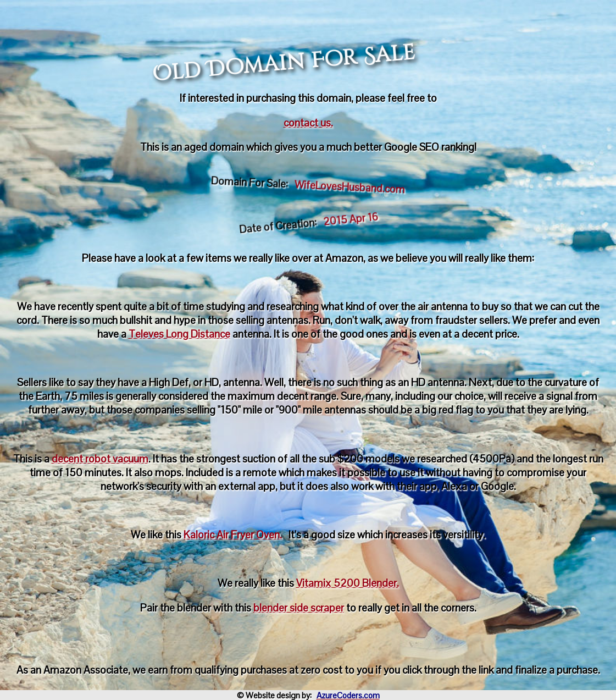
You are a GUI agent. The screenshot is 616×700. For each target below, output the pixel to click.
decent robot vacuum (100, 459)
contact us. (308, 123)
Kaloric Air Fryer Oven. (233, 535)
